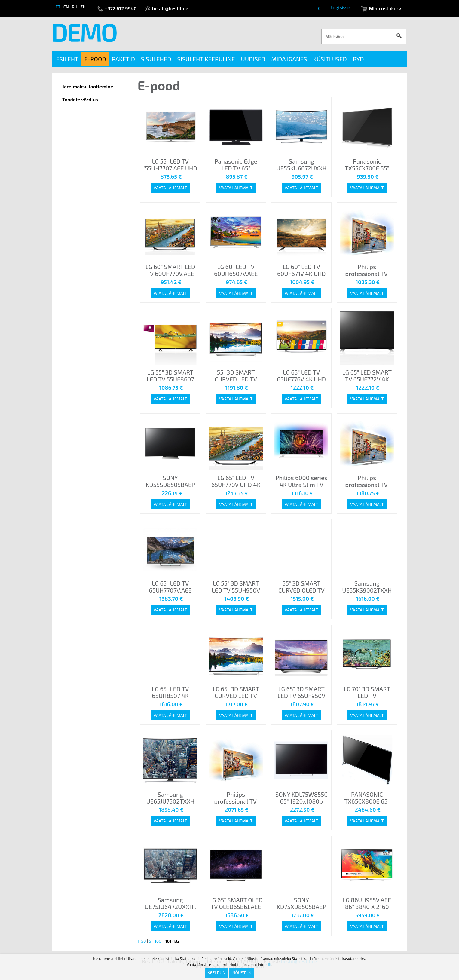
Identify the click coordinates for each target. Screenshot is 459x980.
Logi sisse (340, 7)
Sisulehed (156, 59)
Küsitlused (330, 59)
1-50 (142, 941)
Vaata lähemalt (170, 188)
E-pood (95, 59)
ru (75, 7)
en (66, 7)
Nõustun (242, 973)
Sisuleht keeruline (206, 59)
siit (269, 964)
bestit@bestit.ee (170, 8)
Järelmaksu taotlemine (88, 86)
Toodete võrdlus (80, 99)
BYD (358, 59)
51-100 (155, 941)
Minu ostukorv (385, 8)
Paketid (124, 59)
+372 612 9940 (121, 8)
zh (83, 7)
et (58, 7)
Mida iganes (289, 59)
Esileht (67, 59)
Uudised (253, 59)
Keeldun (217, 973)
